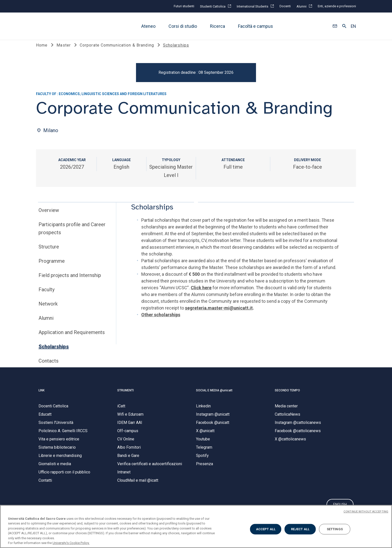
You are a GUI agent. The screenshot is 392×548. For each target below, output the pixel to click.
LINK (41, 397)
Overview (49, 217)
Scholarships (54, 353)
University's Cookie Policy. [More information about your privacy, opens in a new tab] (71, 543)
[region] (196, 526)
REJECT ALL (300, 529)
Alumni (46, 325)
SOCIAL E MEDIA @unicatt (214, 397)
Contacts (48, 367)
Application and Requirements (72, 339)
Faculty (46, 296)
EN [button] (353, 26)
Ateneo (148, 26)
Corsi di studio (183, 26)
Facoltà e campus (255, 26)
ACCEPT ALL (266, 529)
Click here (201, 294)
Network (48, 310)
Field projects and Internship (70, 282)
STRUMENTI (125, 397)
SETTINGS (335, 529)
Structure (49, 253)
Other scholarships (161, 321)
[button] (335, 26)
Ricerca (217, 26)
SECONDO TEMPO (287, 397)
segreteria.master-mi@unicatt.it (219, 314)
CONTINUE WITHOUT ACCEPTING (366, 512)
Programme (52, 267)
